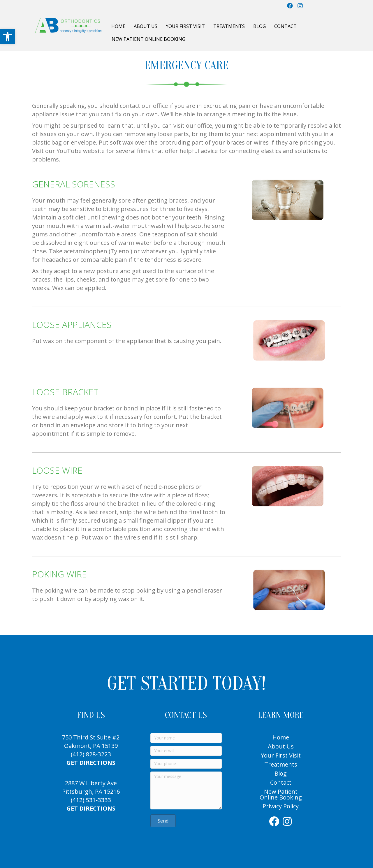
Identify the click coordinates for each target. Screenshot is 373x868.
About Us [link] (146, 26)
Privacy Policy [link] (281, 806)
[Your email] (186, 751)
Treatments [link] (229, 26)
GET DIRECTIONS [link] (91, 763)
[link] (8, 37)
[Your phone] (186, 764)
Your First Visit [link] (185, 26)
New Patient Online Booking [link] (148, 39)
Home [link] (118, 26)
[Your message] (186, 790)
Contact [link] (285, 26)
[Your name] (186, 738)
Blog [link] (259, 26)
